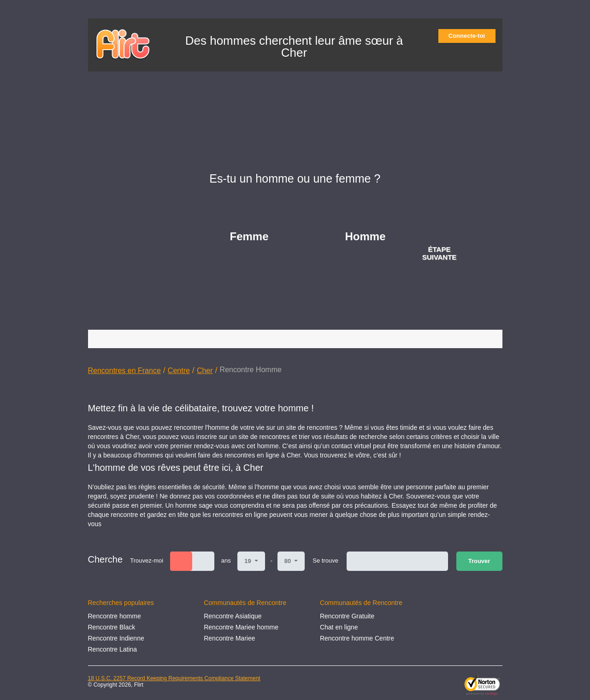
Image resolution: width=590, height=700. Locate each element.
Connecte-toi (470, 36)
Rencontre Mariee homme (241, 627)
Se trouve (325, 561)
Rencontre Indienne (116, 638)
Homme (366, 236)
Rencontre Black (112, 627)
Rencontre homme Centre (357, 638)
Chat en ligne (339, 627)
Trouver (479, 561)
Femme (249, 236)
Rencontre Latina (113, 649)
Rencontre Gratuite (347, 616)
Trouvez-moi (147, 561)
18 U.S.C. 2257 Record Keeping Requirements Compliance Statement (174, 678)
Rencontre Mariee (229, 638)
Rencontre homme (115, 616)
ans (226, 561)
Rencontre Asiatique (233, 616)
